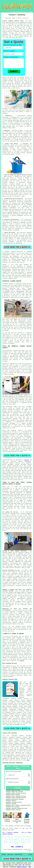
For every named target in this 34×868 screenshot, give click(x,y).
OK (30, 867)
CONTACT (25, 12)
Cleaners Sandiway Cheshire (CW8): (13, 21)
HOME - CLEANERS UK (17, 847)
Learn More (22, 867)
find (8, 736)
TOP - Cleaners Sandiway (10, 832)
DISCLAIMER (30, 12)
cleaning (5, 80)
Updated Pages (19, 854)
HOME (14, 12)
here (28, 760)
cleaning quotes (15, 759)
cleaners (20, 477)
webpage (22, 661)
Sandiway (27, 460)
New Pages (10, 854)
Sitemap (4, 854)
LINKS (17, 12)
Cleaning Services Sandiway (12, 763)
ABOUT (21, 12)
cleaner (21, 109)
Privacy (30, 854)
